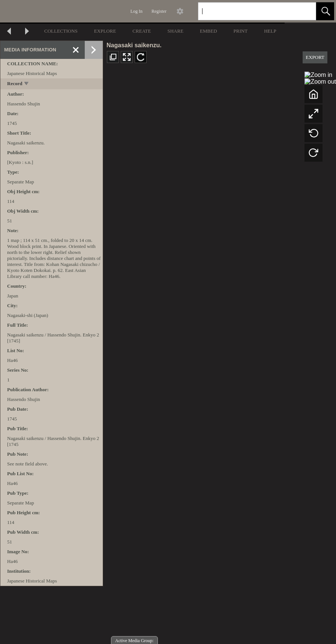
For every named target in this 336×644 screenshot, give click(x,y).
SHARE (175, 31)
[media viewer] (220, 357)
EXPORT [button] (315, 57)
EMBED (208, 31)
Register (159, 11)
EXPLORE (105, 31)
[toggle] (27, 84)
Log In (136, 11)
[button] (325, 11)
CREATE (142, 31)
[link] (304, 11)
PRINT (241, 31)
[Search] (248, 11)
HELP (270, 31)
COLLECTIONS (61, 31)
